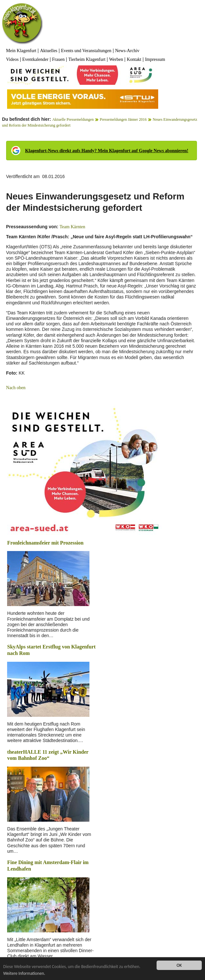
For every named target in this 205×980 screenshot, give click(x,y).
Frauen (58, 59)
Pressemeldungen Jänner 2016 (123, 119)
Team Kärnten (72, 227)
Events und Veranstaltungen (86, 51)
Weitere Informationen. (24, 974)
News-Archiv (127, 51)
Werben (116, 59)
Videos (12, 59)
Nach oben (16, 388)
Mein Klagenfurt (21, 51)
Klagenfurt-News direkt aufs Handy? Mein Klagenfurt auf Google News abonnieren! (107, 151)
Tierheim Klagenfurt (87, 59)
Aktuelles (49, 51)
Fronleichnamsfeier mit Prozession (45, 543)
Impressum (155, 59)
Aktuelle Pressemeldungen (73, 119)
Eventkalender (35, 59)
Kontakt (134, 59)
